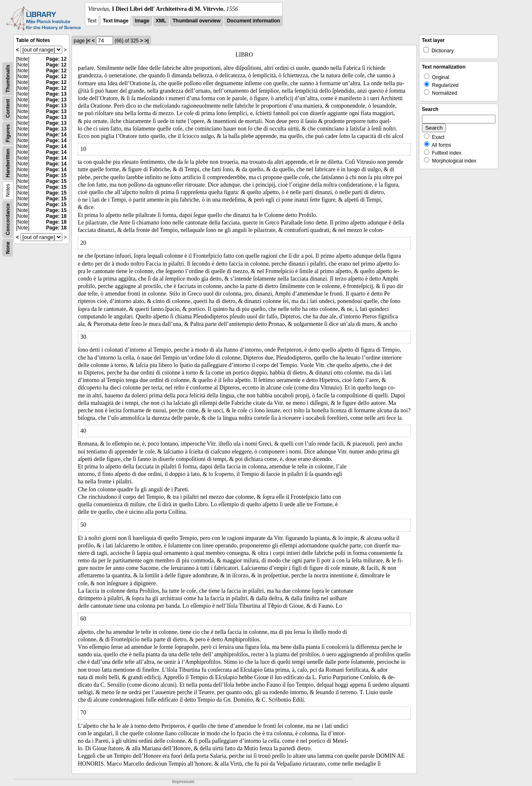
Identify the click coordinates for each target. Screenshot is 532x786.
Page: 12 (56, 59)
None (8, 248)
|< (88, 41)
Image (142, 21)
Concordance (8, 219)
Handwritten (8, 163)
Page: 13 (56, 94)
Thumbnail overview (196, 21)
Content (8, 108)
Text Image (116, 21)
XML (161, 21)
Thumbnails (8, 79)
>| (146, 41)
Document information (254, 21)
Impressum (183, 782)
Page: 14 (56, 135)
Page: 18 (56, 216)
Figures (8, 133)
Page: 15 (56, 175)
